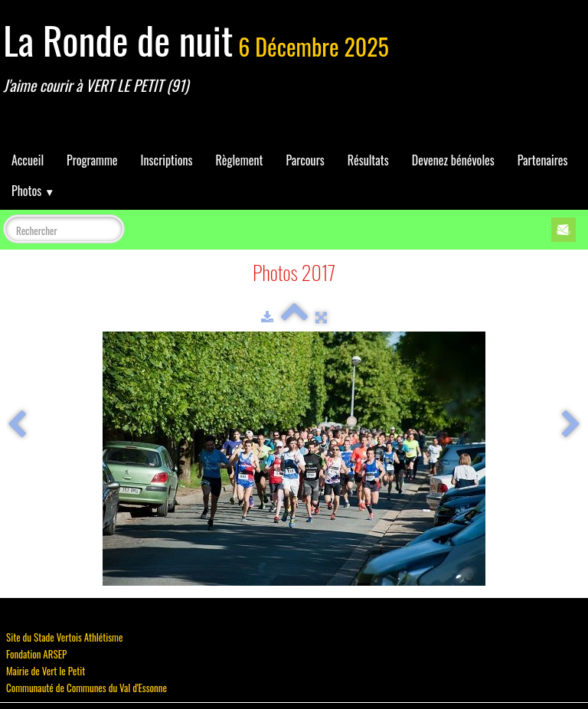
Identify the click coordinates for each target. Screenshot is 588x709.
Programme (92, 160)
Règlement (239, 160)
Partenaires (543, 160)
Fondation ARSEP (36, 654)
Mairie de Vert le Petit (46, 671)
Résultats (368, 160)
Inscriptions (167, 160)
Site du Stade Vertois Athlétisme (64, 637)
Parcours (305, 160)
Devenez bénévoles (453, 160)
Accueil (28, 160)
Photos (33, 191)
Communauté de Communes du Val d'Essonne (87, 688)
